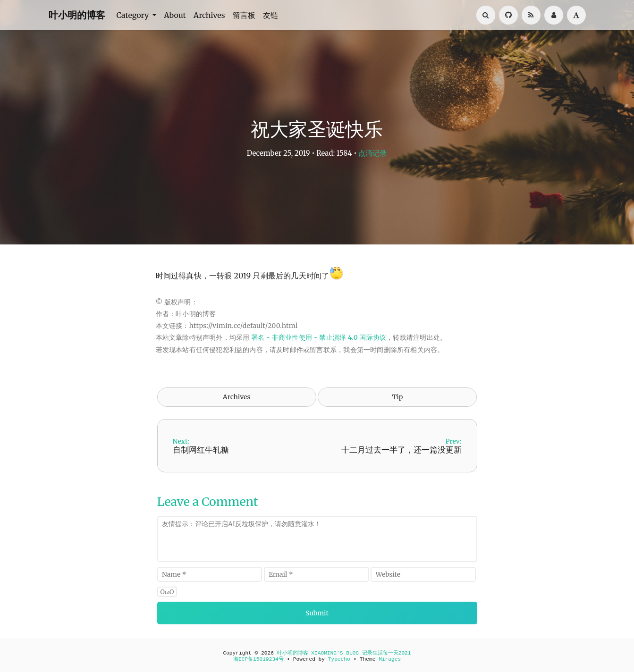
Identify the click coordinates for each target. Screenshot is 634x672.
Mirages (390, 659)
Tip (397, 397)
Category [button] (134, 15)
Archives (209, 15)
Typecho (339, 659)
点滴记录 (372, 153)
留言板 (244, 15)
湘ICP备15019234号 (258, 659)
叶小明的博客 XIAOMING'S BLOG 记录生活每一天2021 (344, 653)
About (175, 15)
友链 (271, 15)
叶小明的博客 (77, 15)
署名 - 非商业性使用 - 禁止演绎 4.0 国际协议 (319, 337)
